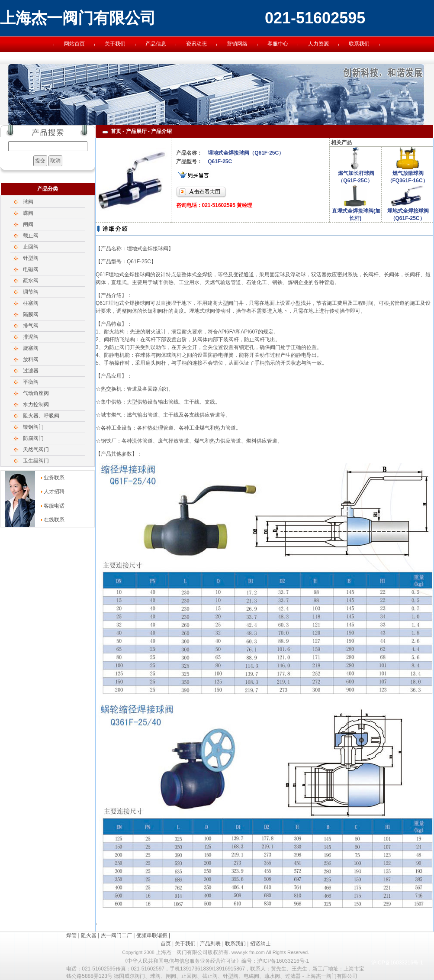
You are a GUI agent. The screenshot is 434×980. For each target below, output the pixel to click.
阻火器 (89, 935)
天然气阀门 (36, 450)
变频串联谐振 (152, 935)
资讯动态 (196, 44)
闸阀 (28, 224)
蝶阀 (28, 213)
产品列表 (210, 944)
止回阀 (31, 247)
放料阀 (31, 359)
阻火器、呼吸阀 (41, 416)
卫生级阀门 (36, 461)
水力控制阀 (36, 404)
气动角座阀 (36, 393)
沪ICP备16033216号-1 (397, 963)
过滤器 (31, 371)
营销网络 (237, 44)
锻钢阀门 (33, 427)
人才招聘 (54, 492)
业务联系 (54, 478)
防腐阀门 (33, 438)
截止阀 (31, 236)
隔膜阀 (31, 314)
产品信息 (156, 44)
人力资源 (318, 44)
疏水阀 (31, 281)
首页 (166, 944)
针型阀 (31, 258)
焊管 (71, 935)
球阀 (28, 202)
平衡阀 (31, 382)
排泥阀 (31, 337)
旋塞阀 (31, 348)
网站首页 (74, 44)
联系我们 (359, 44)
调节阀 (31, 292)
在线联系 (54, 520)
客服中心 (278, 44)
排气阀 (31, 326)
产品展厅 (136, 131)
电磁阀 (31, 269)
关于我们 (115, 44)
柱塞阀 (31, 303)
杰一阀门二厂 (116, 935)
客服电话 (54, 506)
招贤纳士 (260, 944)
